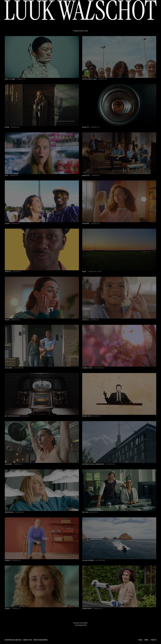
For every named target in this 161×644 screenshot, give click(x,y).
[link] (80, 625)
